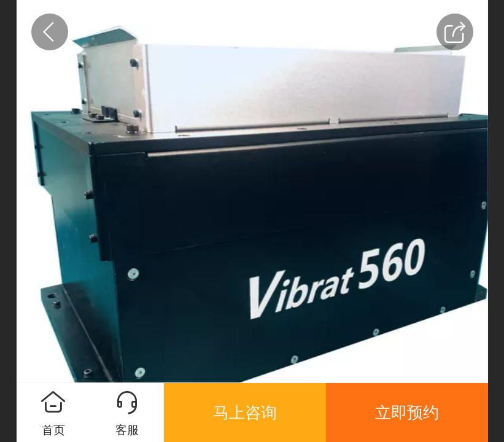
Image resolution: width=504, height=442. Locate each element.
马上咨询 (245, 413)
